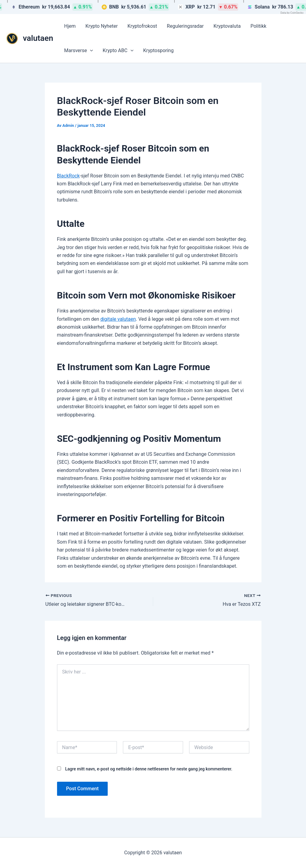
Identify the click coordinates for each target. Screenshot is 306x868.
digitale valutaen (118, 319)
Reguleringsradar (185, 26)
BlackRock (68, 176)
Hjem (70, 26)
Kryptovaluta (227, 26)
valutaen (38, 38)
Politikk (258, 26)
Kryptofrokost (142, 26)
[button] (90, 51)
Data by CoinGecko (292, 13)
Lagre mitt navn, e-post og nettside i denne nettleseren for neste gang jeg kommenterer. (149, 769)
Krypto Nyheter (102, 26)
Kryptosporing (158, 50)
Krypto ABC (118, 51)
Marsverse (78, 51)
